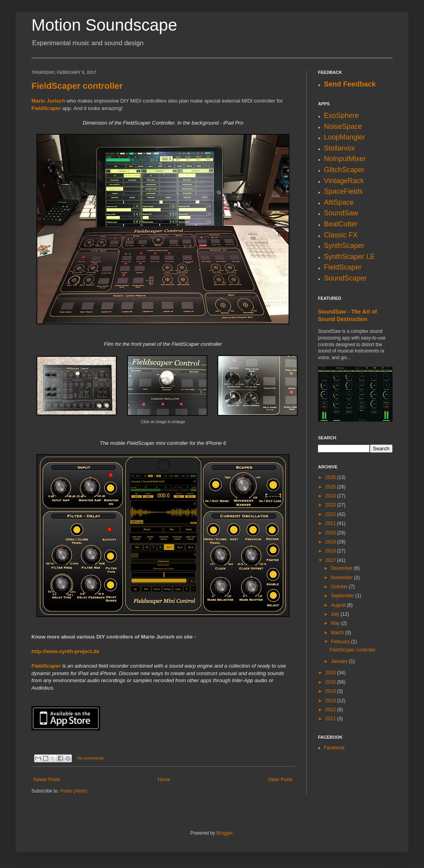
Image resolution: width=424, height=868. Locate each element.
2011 (331, 719)
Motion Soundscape (104, 25)
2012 (331, 710)
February (341, 642)
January (340, 661)
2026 (331, 477)
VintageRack (344, 181)
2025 (331, 487)
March (338, 633)
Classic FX (341, 235)
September (343, 596)
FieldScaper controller (77, 86)
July (336, 614)
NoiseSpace (343, 127)
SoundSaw (341, 213)
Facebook (334, 748)
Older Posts (280, 780)
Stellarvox (339, 148)
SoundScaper (345, 278)
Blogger (224, 833)
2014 (331, 691)
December (343, 568)
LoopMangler (344, 137)
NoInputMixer (345, 159)
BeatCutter (341, 224)
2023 (331, 505)
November (343, 578)
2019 (331, 542)
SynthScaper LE (349, 257)
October (340, 587)
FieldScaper (46, 108)
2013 (331, 701)
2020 (331, 533)
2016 (331, 673)
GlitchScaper (344, 170)
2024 (331, 496)
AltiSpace (339, 202)
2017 (331, 560)
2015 (331, 682)
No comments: (91, 758)
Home (164, 780)
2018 (331, 551)
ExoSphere (341, 116)
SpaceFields (343, 191)
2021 (331, 523)
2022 (331, 514)
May (336, 623)
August (339, 605)
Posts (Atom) (74, 791)
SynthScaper (344, 246)
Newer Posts (47, 780)
